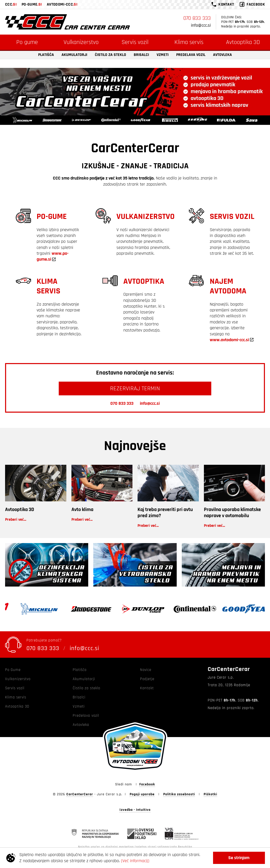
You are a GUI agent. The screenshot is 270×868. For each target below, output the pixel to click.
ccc (11, 5)
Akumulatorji (74, 55)
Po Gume (13, 670)
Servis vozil (135, 42)
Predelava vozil (191, 55)
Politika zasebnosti (179, 794)
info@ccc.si (201, 25)
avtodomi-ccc (62, 5)
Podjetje (147, 679)
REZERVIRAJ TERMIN (135, 388)
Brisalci (141, 55)
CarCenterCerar (80, 794)
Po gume (27, 42)
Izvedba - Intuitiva (135, 810)
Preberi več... (16, 520)
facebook (256, 4)
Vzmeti (163, 55)
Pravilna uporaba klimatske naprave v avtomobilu (232, 513)
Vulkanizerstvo (81, 42)
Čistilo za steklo (110, 55)
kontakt (226, 4)
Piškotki (210, 794)
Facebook (147, 784)
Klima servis (189, 42)
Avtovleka (222, 55)
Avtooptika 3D (20, 510)
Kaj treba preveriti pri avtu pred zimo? (165, 513)
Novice (146, 670)
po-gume (32, 5)
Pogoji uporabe (142, 794)
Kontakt (147, 688)
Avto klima (82, 510)
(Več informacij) (135, 861)
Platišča (46, 55)
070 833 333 (197, 18)
